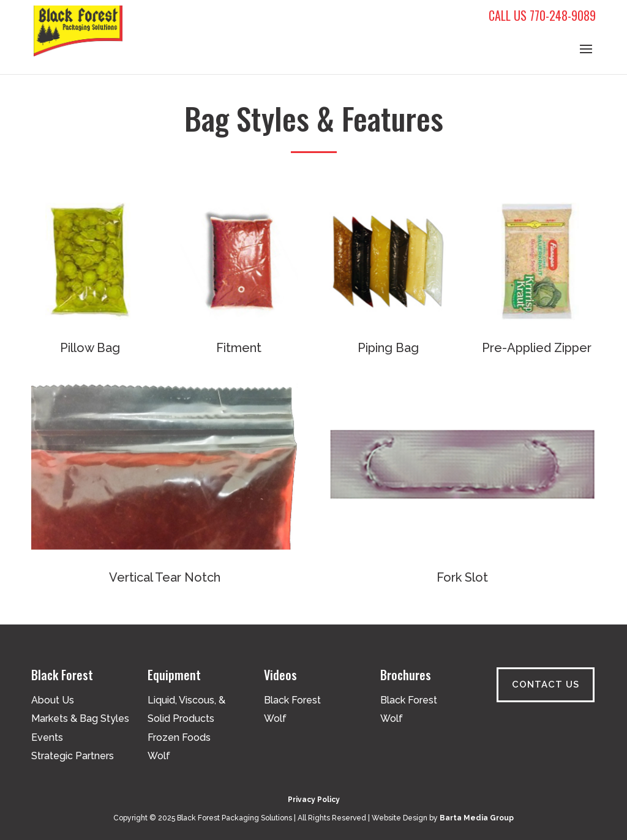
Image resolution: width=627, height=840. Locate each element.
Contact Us (546, 684)
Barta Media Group (477, 818)
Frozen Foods (179, 737)
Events (47, 737)
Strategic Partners (73, 756)
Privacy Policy (314, 800)
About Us (53, 700)
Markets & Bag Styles (80, 718)
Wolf (159, 756)
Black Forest (292, 700)
